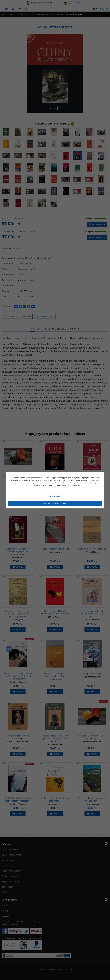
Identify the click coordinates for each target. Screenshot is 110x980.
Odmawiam (55, 496)
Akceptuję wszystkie (55, 504)
